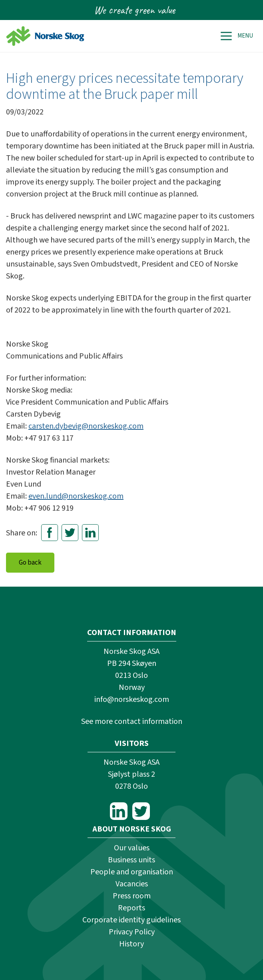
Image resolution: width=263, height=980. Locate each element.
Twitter (70, 533)
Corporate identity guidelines (131, 920)
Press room (132, 896)
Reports (131, 908)
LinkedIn (90, 533)
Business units (131, 860)
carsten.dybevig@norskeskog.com (86, 426)
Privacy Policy (132, 932)
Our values (132, 848)
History (131, 944)
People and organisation (132, 872)
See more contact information (132, 721)
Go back (30, 563)
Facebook (50, 533)
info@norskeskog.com (132, 699)
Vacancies (132, 884)
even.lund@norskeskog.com (76, 496)
